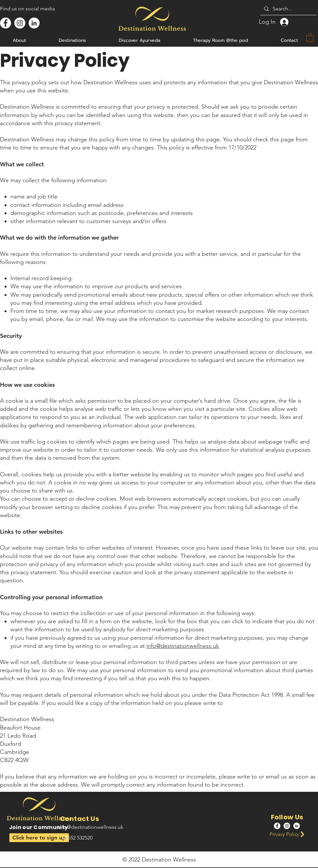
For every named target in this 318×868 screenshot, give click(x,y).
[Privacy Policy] (289, 834)
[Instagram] (20, 23)
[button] (39, 838)
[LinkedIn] (34, 23)
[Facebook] (6, 23)
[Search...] (288, 9)
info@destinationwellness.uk (183, 646)
